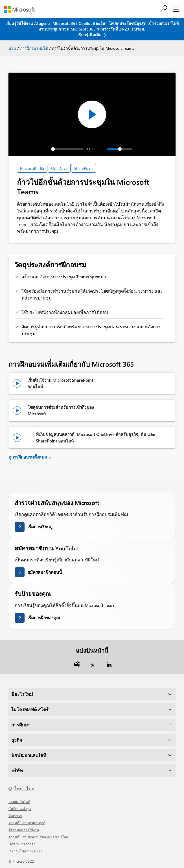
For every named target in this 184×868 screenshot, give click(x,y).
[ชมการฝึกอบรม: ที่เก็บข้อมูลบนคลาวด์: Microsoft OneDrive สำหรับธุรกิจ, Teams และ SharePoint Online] (23, 438)
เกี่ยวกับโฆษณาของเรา (25, 851)
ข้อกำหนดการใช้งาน (24, 830)
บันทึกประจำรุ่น (20, 809)
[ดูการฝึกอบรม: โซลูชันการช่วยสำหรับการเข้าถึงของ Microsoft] (19, 411)
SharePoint (84, 168)
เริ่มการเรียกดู (40, 527)
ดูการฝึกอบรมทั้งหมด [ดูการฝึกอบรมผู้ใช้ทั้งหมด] (28, 457)
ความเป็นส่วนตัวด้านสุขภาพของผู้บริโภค (38, 837)
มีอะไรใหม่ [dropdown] (22, 694)
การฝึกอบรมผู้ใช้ (34, 48)
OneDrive (59, 168)
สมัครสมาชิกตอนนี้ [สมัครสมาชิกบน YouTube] (45, 572)
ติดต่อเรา (15, 816)
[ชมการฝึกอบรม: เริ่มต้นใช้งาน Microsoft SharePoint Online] (19, 383)
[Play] (35, 149)
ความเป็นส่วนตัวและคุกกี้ (27, 823)
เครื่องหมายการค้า (22, 844)
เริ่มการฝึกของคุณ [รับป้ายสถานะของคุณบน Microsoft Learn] (44, 618)
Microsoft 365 (32, 168)
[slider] (67, 149)
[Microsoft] (22, 9)
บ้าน (12, 48)
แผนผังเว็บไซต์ (19, 802)
